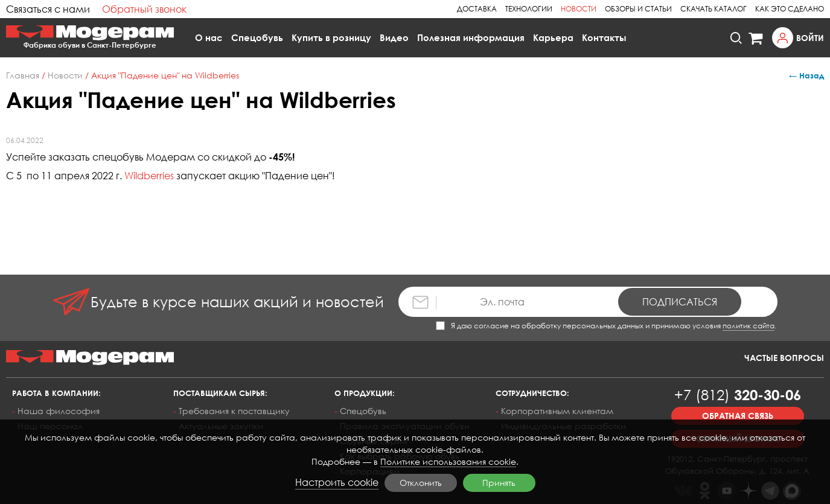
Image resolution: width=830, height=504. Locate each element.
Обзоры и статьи (638, 9)
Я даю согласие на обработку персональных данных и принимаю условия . (606, 326)
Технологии (529, 9)
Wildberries (149, 176)
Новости (579, 9)
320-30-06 (738, 394)
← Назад (806, 75)
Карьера (553, 37)
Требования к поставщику (234, 411)
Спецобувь (257, 37)
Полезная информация (471, 37)
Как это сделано (790, 9)
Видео (394, 37)
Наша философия (59, 411)
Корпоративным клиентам (557, 411)
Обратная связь (738, 416)
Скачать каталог (713, 9)
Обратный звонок (144, 9)
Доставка (477, 9)
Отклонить (421, 483)
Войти (810, 38)
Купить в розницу (331, 37)
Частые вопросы (784, 358)
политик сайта (749, 326)
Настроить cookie (337, 482)
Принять (499, 483)
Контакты (604, 37)
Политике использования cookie (448, 461)
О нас (209, 37)
